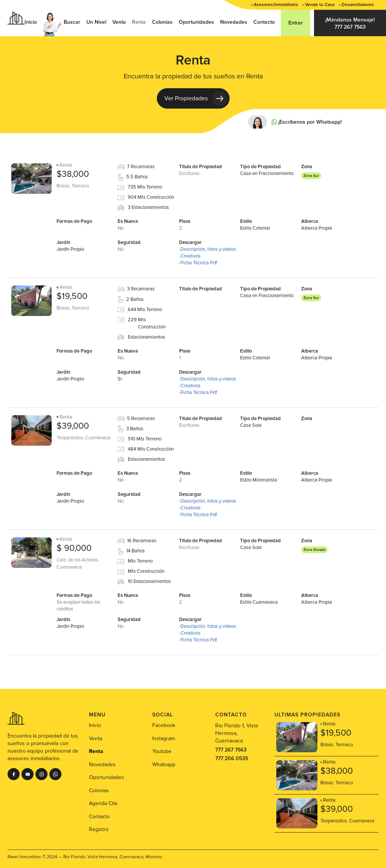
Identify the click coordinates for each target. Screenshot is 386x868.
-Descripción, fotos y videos (208, 249)
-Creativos (190, 256)
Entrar (296, 23)
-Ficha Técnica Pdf (198, 263)
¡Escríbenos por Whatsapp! (310, 122)
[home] (16, 18)
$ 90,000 (74, 548)
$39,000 (73, 426)
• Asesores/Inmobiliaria (274, 5)
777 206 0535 (232, 758)
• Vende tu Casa (318, 5)
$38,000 (73, 174)
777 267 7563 (231, 750)
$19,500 (72, 296)
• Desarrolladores (356, 5)
